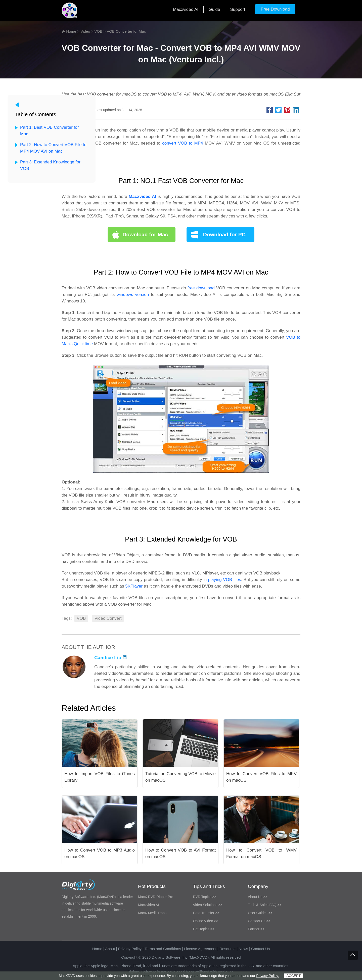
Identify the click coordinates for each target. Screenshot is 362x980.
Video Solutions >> (208, 905)
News (243, 949)
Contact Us (260, 949)
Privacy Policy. (267, 976)
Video (85, 31)
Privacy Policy (130, 949)
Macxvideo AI (186, 9)
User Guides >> (260, 913)
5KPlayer (134, 586)
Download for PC (224, 234)
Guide (214, 9)
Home (71, 31)
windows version (133, 295)
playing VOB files (225, 580)
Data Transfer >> (206, 913)
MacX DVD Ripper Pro (156, 897)
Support (238, 9)
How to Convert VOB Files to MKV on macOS (261, 777)
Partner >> (256, 929)
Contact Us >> (259, 921)
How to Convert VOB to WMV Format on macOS (261, 853)
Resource (228, 949)
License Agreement (200, 949)
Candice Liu (110, 658)
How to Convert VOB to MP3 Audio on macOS (100, 853)
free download (201, 288)
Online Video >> (206, 921)
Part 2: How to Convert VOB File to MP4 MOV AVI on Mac (53, 148)
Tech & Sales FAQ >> (265, 905)
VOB (99, 31)
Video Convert (108, 618)
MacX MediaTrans (152, 913)
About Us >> (258, 897)
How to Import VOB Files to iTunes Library (100, 777)
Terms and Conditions (163, 949)
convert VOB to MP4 (183, 143)
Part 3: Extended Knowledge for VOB (50, 165)
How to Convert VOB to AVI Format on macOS (180, 853)
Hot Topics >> (204, 929)
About (110, 949)
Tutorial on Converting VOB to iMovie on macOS (180, 777)
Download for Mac (145, 234)
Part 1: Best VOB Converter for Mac (49, 131)
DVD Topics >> (205, 897)
